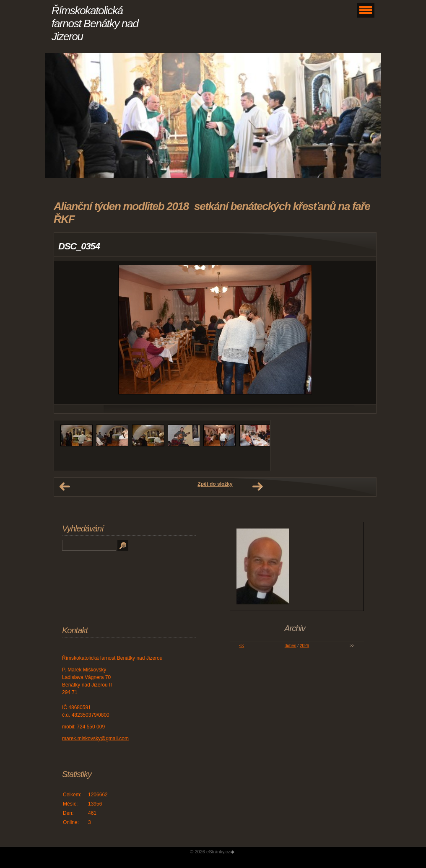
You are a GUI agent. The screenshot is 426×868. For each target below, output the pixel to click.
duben (291, 646)
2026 (304, 646)
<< (242, 646)
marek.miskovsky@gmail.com (95, 738)
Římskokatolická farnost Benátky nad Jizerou (95, 23)
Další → (257, 487)
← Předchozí (65, 487)
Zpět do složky (215, 484)
